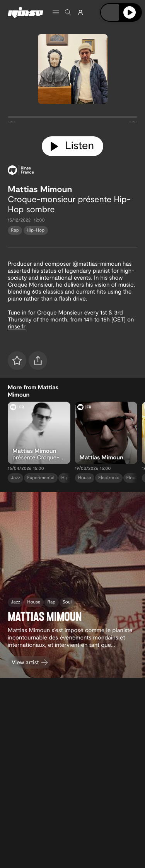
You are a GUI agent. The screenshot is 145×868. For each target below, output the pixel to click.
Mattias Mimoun (40, 189)
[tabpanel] (72, 119)
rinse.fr (17, 326)
